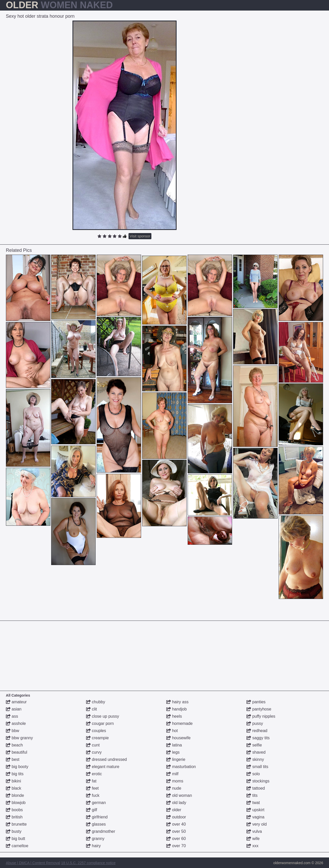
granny (95, 839)
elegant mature (103, 767)
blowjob (16, 803)
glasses (96, 824)
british (14, 817)
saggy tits (258, 738)
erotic (94, 774)
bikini (13, 781)
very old (257, 824)
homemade (180, 723)
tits (252, 795)
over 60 (176, 839)
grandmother (101, 831)
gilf (92, 810)
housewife (179, 738)
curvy (94, 752)
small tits (257, 767)
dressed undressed (107, 759)
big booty (17, 767)
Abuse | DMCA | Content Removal (33, 863)
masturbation (181, 767)
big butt (16, 839)
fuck (93, 795)
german (96, 803)
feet (92, 788)
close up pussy (103, 716)
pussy (255, 723)
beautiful (17, 752)
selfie (254, 745)
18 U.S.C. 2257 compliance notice (88, 863)
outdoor (176, 817)
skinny (255, 759)
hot (172, 731)
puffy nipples (261, 716)
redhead (257, 731)
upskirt (255, 810)
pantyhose (259, 709)
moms (175, 781)
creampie (97, 738)
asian (14, 709)
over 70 (176, 846)
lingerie (176, 759)
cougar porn (100, 723)
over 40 (176, 824)
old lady (176, 803)
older (174, 810)
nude (174, 788)
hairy (93, 846)
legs (173, 752)
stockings (258, 781)
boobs (14, 810)
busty (14, 831)
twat (253, 803)
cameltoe (17, 846)
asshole (16, 723)
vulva (254, 831)
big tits (15, 774)
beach (14, 745)
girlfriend (97, 817)
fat (91, 781)
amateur (16, 702)
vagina (255, 817)
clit (92, 709)
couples (96, 731)
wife (253, 839)
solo (253, 774)
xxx (252, 846)
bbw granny (19, 738)
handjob (176, 709)
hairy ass (177, 702)
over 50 (176, 831)
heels (174, 716)
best (13, 759)
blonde (15, 795)
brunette (16, 824)
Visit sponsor (140, 236)
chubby (96, 702)
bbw (13, 731)
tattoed (256, 788)
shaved (256, 752)
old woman (179, 795)
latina (174, 745)
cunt (93, 745)
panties (256, 702)
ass (12, 716)
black (14, 788)
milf (172, 774)
